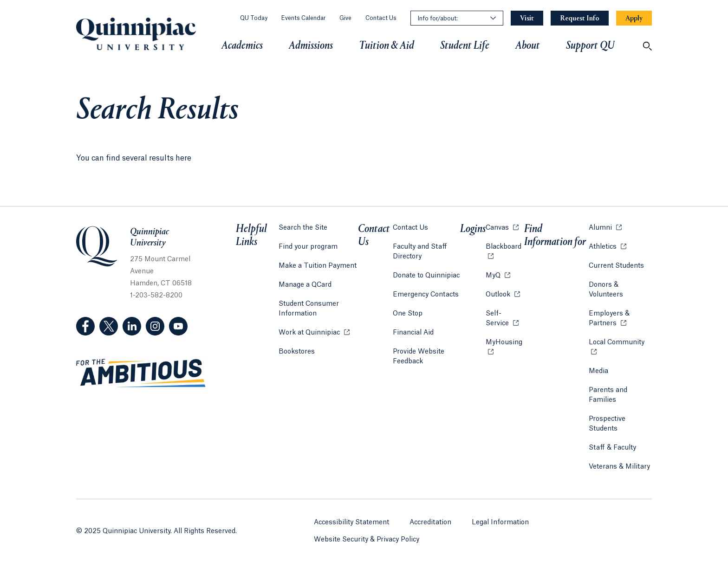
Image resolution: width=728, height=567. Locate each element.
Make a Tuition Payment (318, 266)
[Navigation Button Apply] (634, 18)
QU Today (254, 18)
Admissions (311, 46)
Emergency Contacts (426, 295)
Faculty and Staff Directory (420, 252)
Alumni (605, 227)
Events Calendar (303, 18)
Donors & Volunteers (606, 290)
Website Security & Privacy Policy (367, 540)
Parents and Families (608, 395)
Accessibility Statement (351, 522)
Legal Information (500, 522)
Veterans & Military (619, 467)
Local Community (620, 342)
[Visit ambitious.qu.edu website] (141, 374)
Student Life (465, 46)
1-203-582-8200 (156, 296)
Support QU (590, 46)
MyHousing (505, 347)
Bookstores (297, 351)
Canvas (502, 227)
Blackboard (505, 246)
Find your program (308, 247)
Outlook (503, 294)
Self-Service (505, 319)
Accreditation (430, 522)
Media (598, 371)
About (528, 46)
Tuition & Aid (387, 46)
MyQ (498, 275)
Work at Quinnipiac (314, 332)
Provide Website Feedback (419, 357)
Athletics (608, 246)
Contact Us (381, 18)
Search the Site (303, 228)
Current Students (616, 266)
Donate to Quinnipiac (426, 276)
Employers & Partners (620, 319)
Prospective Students (607, 424)
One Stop (408, 314)
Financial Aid (413, 333)
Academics (242, 46)
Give (345, 18)
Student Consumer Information (309, 309)
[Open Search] (647, 46)
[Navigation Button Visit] (527, 18)
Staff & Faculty (612, 448)
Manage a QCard (305, 285)
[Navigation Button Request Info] (580, 18)
